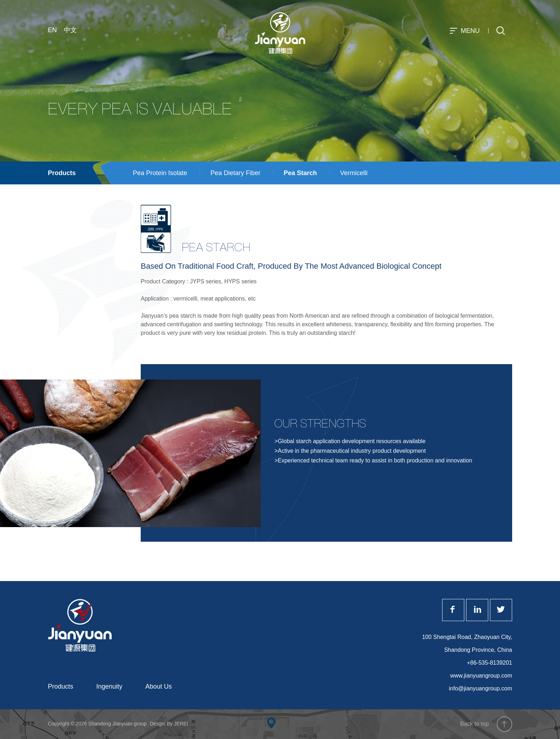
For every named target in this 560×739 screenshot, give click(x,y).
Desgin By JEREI (169, 724)
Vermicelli (354, 173)
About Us (159, 686)
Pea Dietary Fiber (235, 173)
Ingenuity (109, 686)
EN (52, 30)
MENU (466, 31)
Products (62, 173)
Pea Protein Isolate (160, 173)
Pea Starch (300, 173)
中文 (70, 30)
